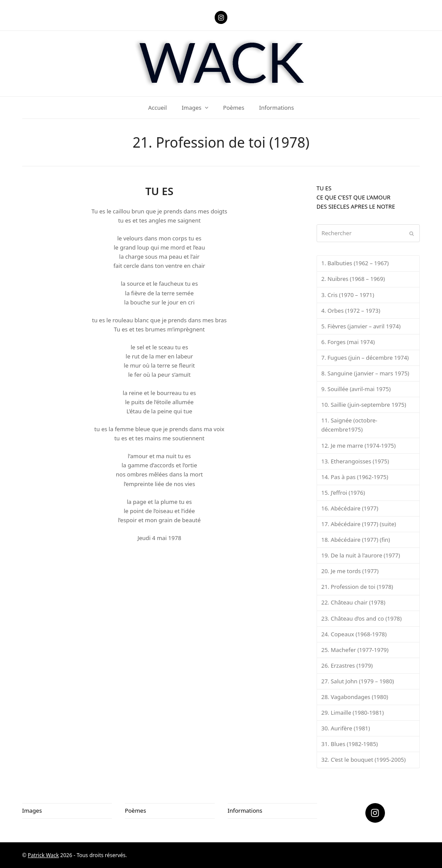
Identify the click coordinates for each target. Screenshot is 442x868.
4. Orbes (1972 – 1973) (351, 311)
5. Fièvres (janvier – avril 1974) (361, 326)
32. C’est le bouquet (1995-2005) (364, 760)
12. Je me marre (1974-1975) (359, 446)
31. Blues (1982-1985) (350, 744)
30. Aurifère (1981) (346, 728)
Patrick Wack (43, 855)
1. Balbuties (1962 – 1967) (355, 263)
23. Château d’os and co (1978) (362, 618)
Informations (245, 811)
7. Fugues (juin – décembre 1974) (365, 358)
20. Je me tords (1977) (350, 571)
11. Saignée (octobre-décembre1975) (349, 425)
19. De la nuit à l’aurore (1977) (361, 555)
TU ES (324, 188)
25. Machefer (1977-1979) (355, 650)
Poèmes (136, 811)
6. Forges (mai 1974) (348, 342)
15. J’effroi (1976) (343, 493)
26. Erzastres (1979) (347, 665)
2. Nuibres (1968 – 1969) (353, 279)
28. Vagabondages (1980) (355, 697)
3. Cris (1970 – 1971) (348, 295)
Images (32, 811)
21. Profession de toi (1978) (357, 587)
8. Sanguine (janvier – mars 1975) (365, 373)
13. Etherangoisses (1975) (355, 461)
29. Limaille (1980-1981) (353, 713)
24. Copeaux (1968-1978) (354, 634)
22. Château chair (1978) (353, 602)
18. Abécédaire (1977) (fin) (356, 540)
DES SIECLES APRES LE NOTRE (356, 206)
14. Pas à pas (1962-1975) (355, 477)
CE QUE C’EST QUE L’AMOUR (354, 197)
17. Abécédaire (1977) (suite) (359, 524)
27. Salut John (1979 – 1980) (358, 681)
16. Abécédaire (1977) (350, 508)
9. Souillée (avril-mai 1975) (356, 389)
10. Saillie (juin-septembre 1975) (364, 405)
